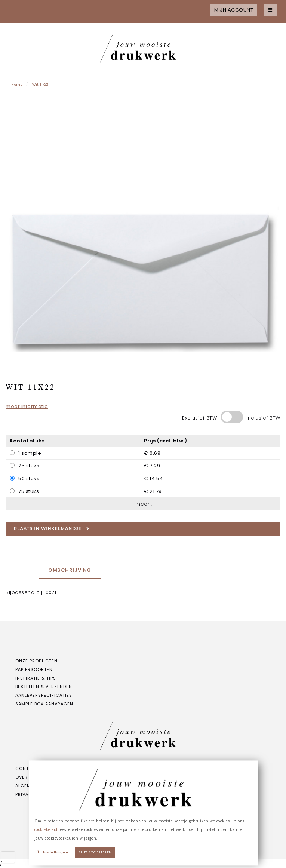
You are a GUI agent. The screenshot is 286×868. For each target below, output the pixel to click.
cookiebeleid (46, 829)
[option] (143, 238)
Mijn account (234, 10)
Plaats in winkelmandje (52, 528)
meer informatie (27, 406)
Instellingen (56, 853)
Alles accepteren (95, 853)
